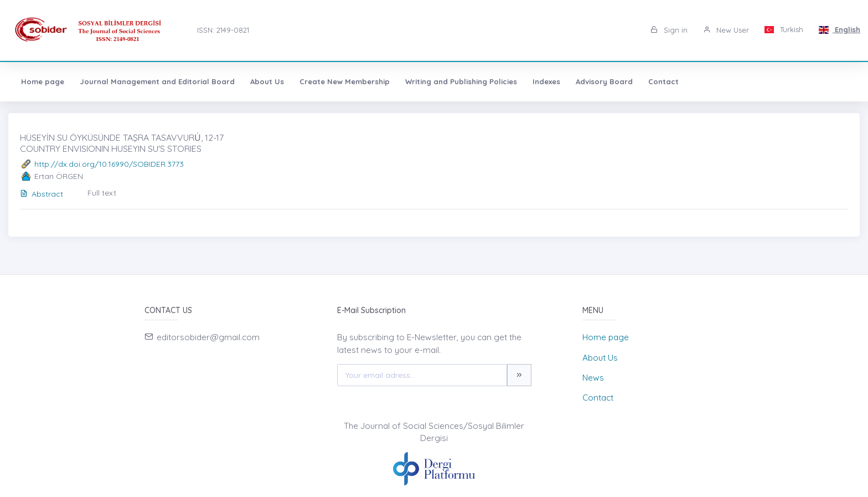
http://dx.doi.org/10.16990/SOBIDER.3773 (109, 164)
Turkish (784, 29)
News (593, 378)
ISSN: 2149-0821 (223, 30)
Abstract (42, 194)
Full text (102, 193)
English (839, 29)
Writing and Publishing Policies (461, 81)
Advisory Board (604, 81)
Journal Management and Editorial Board (157, 81)
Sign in (669, 30)
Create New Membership (345, 81)
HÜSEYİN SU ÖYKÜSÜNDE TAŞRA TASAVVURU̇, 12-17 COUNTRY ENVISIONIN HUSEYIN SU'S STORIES (122, 143)
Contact (663, 81)
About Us (267, 81)
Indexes (546, 81)
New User (726, 30)
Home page (43, 81)
